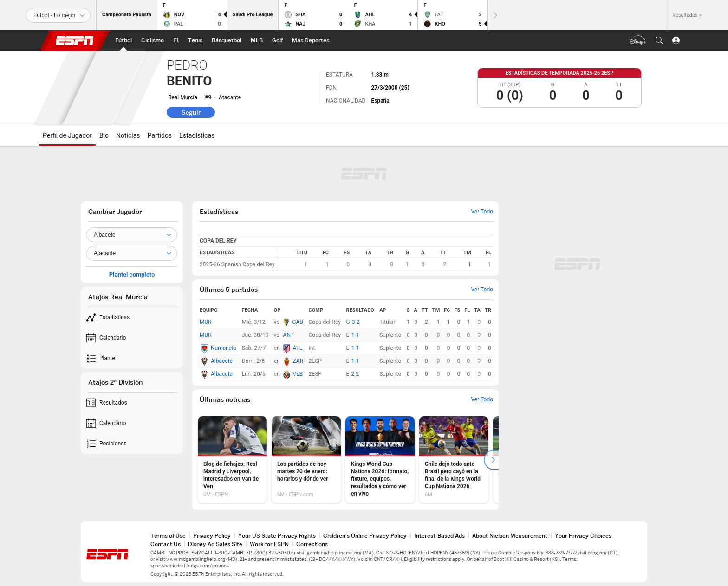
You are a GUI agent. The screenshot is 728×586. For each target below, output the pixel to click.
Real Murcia (183, 97)
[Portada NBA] (227, 40)
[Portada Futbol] (123, 40)
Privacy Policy (212, 536)
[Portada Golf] (277, 40)
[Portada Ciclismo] (153, 40)
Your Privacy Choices (583, 536)
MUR (206, 322)
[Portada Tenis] (195, 40)
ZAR (298, 361)
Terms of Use (168, 536)
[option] (232, 460)
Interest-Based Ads (439, 536)
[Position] (132, 253)
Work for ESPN (269, 544)
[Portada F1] (176, 40)
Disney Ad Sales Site (215, 544)
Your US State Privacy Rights (277, 536)
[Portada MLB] (257, 40)
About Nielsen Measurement (510, 536)
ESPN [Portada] (75, 40)
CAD (298, 322)
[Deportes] (58, 15)
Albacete (222, 361)
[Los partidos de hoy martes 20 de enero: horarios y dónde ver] (306, 460)
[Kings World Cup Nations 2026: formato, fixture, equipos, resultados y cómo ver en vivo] (380, 460)
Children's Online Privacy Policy (365, 536)
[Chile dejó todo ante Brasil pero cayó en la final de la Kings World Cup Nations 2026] (454, 460)
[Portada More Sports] (311, 40)
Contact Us (166, 544)
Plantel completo (132, 275)
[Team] (132, 235)
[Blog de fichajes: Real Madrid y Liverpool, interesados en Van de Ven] (232, 460)
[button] (659, 40)
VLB (298, 374)
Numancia (224, 348)
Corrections (312, 544)
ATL (298, 348)
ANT (289, 335)
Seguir (191, 112)
